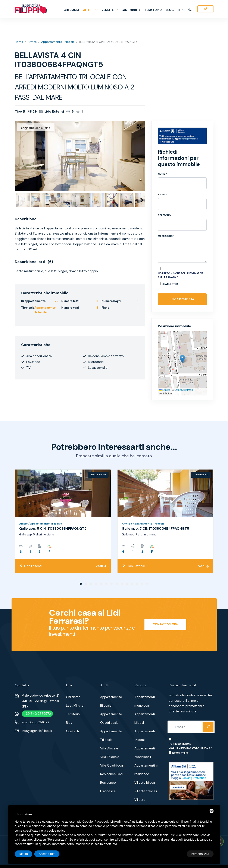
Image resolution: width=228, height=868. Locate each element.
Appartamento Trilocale (58, 42)
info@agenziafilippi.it (37, 731)
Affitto (32, 42)
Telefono (164, 215)
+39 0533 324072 (35, 722)
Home (19, 42)
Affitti (90, 10)
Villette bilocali (145, 783)
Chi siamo (71, 10)
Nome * (163, 174)
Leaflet (164, 390)
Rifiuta (177, 854)
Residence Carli (112, 774)
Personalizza (28, 854)
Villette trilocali (146, 791)
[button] (182, 359)
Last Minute (131, 10)
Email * (163, 195)
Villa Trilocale (110, 757)
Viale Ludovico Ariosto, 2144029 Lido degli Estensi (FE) (40, 701)
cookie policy (56, 830)
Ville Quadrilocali (112, 765)
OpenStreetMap (184, 390)
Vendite (110, 10)
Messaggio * (166, 236)
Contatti (72, 731)
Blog (170, 10)
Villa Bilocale (109, 748)
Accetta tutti (201, 854)
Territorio (153, 10)
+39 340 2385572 (37, 714)
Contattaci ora (165, 624)
